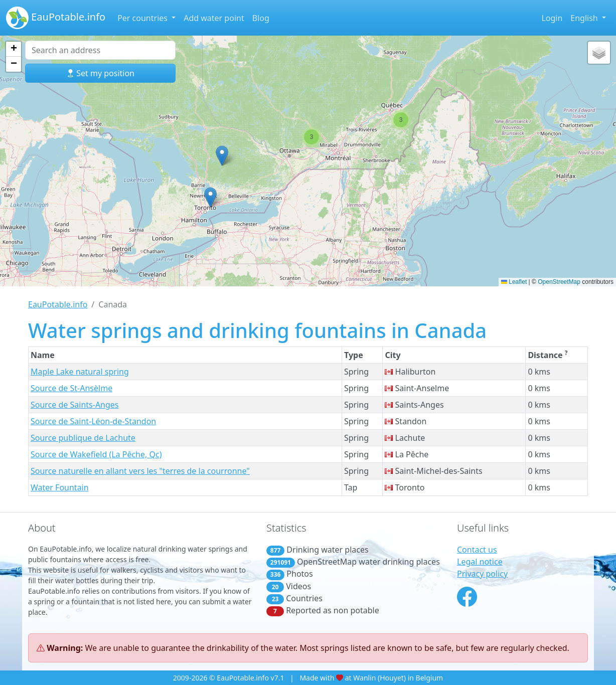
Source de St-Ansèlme (71, 388)
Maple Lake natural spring (80, 372)
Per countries (143, 18)
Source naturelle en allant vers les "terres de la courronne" (140, 471)
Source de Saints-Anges (75, 405)
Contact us (477, 550)
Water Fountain (60, 487)
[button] (210, 197)
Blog (261, 18)
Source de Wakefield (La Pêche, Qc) (96, 454)
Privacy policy (482, 574)
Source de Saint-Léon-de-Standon (93, 421)
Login (552, 18)
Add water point (214, 18)
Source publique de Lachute (83, 438)
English (585, 18)
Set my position (100, 73)
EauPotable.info (56, 18)
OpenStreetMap (559, 282)
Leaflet (514, 282)
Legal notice (480, 562)
